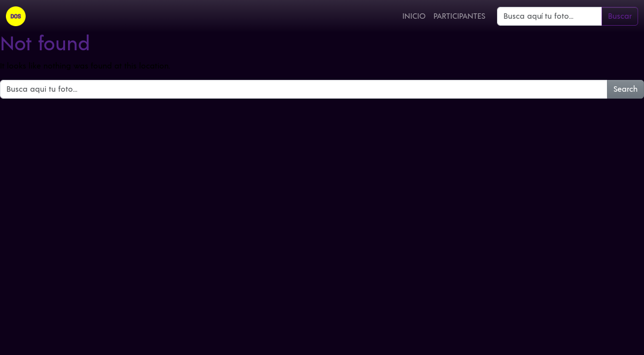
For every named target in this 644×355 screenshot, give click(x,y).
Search (626, 89)
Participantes (459, 16)
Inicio (414, 16)
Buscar (620, 16)
